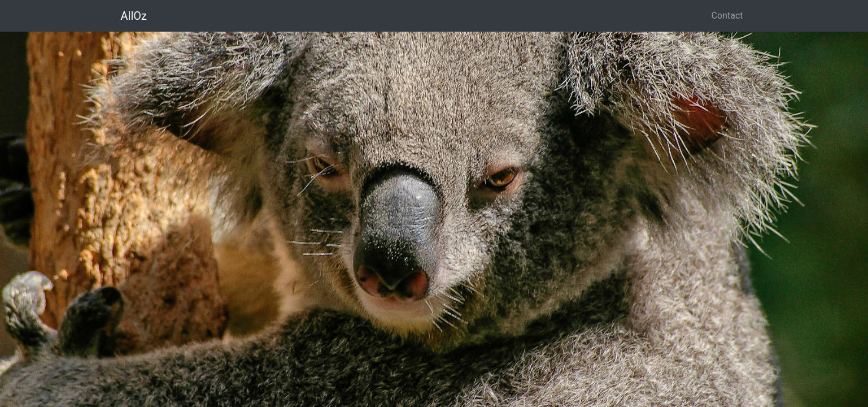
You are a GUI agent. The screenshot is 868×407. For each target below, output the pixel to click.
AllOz (134, 16)
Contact (727, 16)
